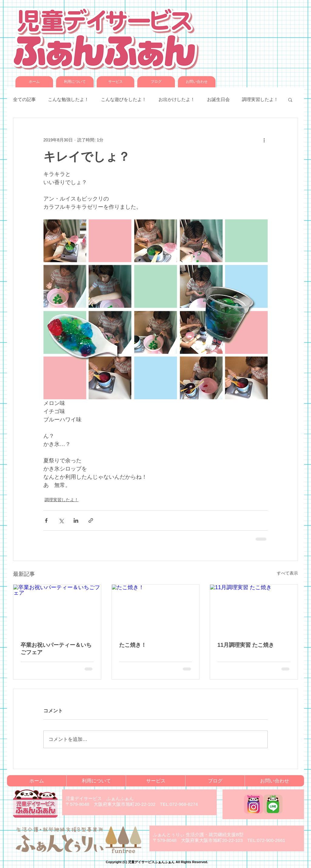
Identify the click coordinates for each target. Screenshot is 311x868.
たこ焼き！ (133, 645)
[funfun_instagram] (254, 804)
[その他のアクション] (264, 140)
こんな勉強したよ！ (68, 99)
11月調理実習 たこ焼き (246, 645)
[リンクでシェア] (91, 520)
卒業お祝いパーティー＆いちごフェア (56, 649)
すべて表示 (287, 573)
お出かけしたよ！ (177, 99)
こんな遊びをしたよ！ (124, 99)
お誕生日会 (218, 99)
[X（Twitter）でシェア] (61, 520)
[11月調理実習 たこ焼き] (254, 609)
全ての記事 (24, 99)
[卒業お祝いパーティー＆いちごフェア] (57, 609)
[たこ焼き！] (156, 609)
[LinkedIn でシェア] (76, 520)
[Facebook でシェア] (46, 520)
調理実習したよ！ (260, 99)
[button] (290, 100)
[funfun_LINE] (273, 804)
